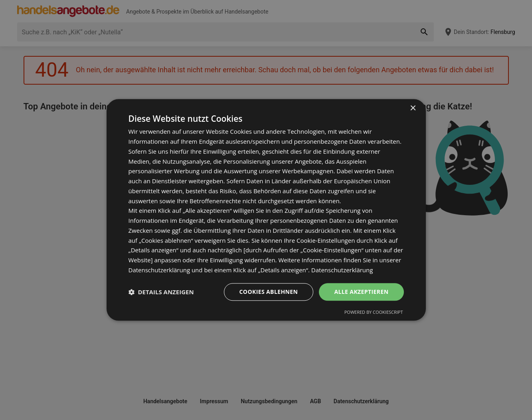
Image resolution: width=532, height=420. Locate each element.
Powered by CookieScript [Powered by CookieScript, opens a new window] (374, 312)
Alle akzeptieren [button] (361, 292)
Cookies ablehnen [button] (269, 292)
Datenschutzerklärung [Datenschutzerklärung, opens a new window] (342, 270)
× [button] (413, 108)
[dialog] (266, 210)
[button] (161, 292)
